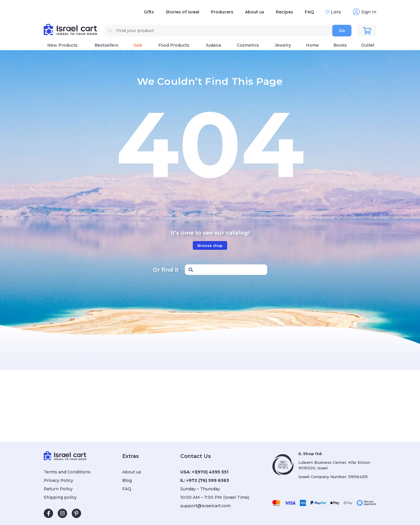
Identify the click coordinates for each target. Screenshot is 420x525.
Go (342, 31)
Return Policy (58, 489)
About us (255, 12)
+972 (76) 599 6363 (208, 480)
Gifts (149, 12)
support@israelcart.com (205, 506)
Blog (127, 480)
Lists (335, 12)
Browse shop (210, 246)
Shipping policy (60, 497)
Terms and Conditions (67, 472)
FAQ (309, 12)
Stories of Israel (182, 12)
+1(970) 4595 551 (210, 472)
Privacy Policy (58, 480)
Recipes (285, 12)
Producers (222, 12)
